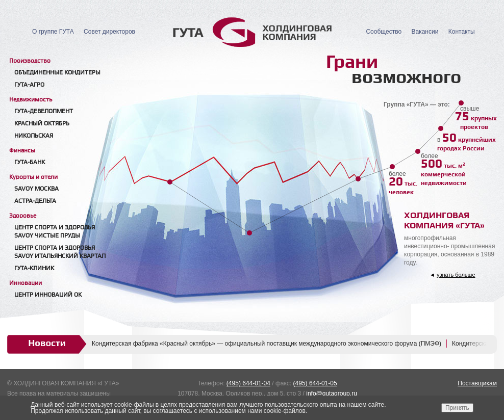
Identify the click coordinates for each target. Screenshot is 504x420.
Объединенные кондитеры (57, 73)
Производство (30, 61)
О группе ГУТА (53, 32)
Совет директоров (109, 32)
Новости (47, 343)
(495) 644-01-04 (248, 383)
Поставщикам (477, 383)
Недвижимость (31, 100)
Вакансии (425, 32)
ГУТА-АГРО (29, 85)
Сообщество (384, 32)
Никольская (34, 136)
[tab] (63, 60)
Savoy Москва (36, 189)
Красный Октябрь (42, 124)
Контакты (462, 32)
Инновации (26, 283)
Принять (457, 408)
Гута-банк (30, 162)
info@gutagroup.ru (332, 393)
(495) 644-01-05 (315, 383)
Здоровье (23, 216)
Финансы (22, 151)
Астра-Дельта (35, 201)
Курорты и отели (33, 177)
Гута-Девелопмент (44, 111)
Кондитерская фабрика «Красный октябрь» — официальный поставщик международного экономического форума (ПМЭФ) (267, 344)
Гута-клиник (34, 268)
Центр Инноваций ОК (48, 295)
